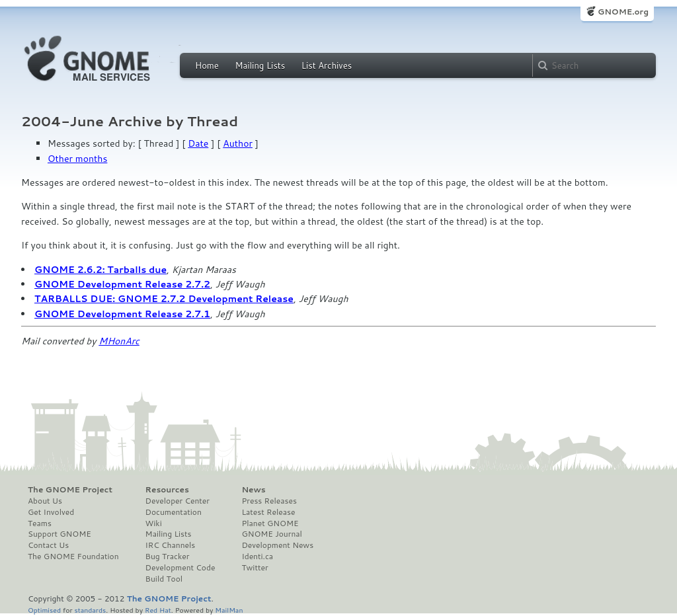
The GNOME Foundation (73, 557)
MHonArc (119, 341)
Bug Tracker (168, 557)
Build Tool (164, 579)
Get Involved (51, 512)
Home (207, 65)
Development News (277, 545)
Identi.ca (257, 557)
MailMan (229, 610)
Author (238, 143)
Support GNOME (60, 534)
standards (90, 610)
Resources (167, 490)
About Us (45, 501)
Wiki (154, 523)
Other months (77, 159)
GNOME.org (623, 12)
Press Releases (269, 501)
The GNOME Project (70, 490)
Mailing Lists (260, 65)
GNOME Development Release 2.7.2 (122, 284)
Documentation (174, 512)
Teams (40, 523)
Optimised (44, 610)
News (253, 490)
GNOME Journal (272, 534)
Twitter (255, 568)
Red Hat (158, 610)
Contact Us (48, 545)
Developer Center (178, 501)
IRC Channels (171, 545)
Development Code (180, 568)
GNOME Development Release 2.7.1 (122, 314)
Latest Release (268, 512)
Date (198, 143)
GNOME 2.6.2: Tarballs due (100, 270)
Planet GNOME (270, 523)
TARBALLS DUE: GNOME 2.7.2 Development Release (164, 299)
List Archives (327, 65)
